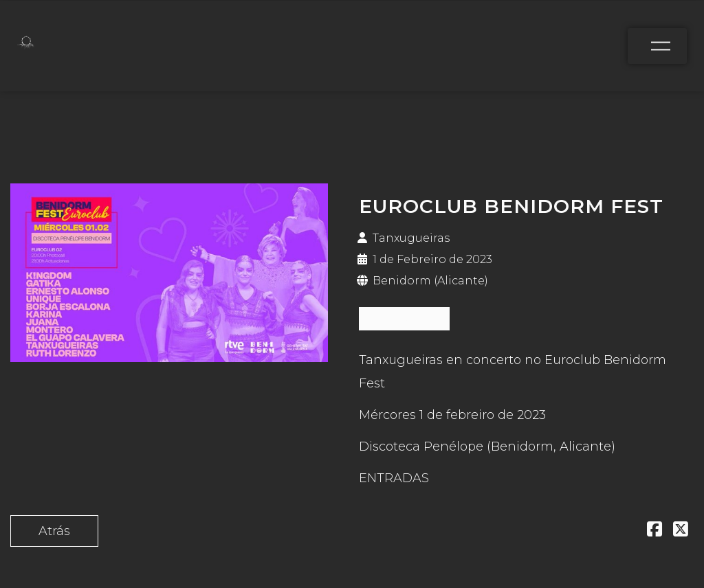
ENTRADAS (404, 318)
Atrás (54, 531)
